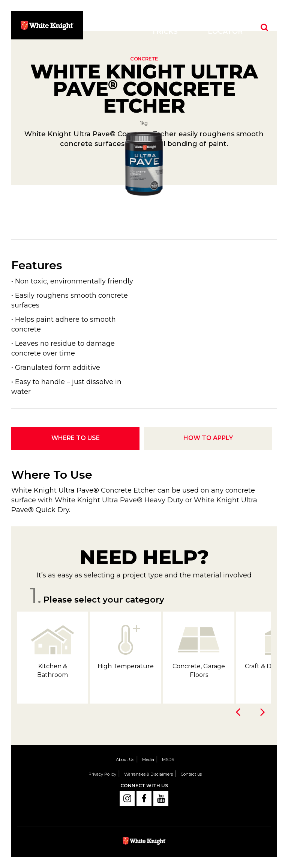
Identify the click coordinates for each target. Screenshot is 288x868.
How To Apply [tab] (208, 438)
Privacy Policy (102, 774)
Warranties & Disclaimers (148, 774)
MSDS (168, 759)
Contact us (191, 774)
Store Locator (225, 27)
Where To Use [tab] (76, 438)
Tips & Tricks (165, 27)
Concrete (144, 59)
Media (148, 759)
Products (113, 27)
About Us (125, 759)
